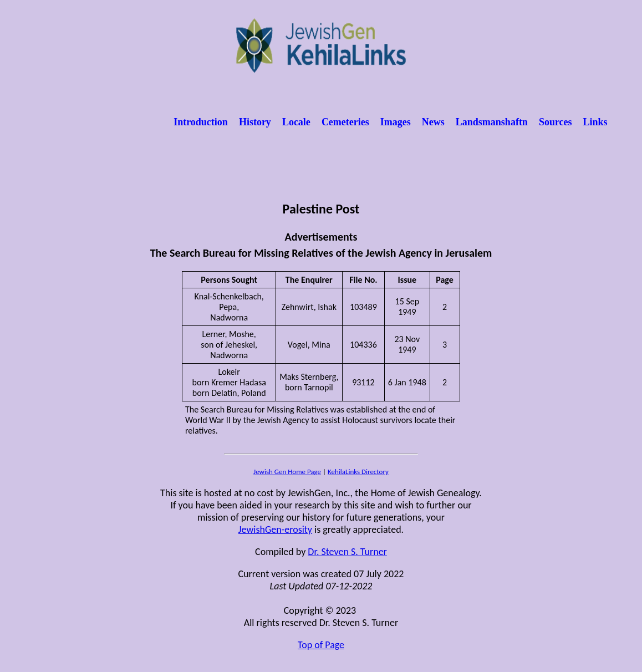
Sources (556, 122)
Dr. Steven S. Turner (347, 552)
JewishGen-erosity (275, 530)
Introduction (201, 122)
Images (396, 122)
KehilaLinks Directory (358, 472)
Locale (296, 122)
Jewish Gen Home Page (287, 472)
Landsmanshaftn (492, 122)
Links (595, 122)
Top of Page (321, 645)
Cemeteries (345, 122)
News (433, 122)
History (255, 122)
